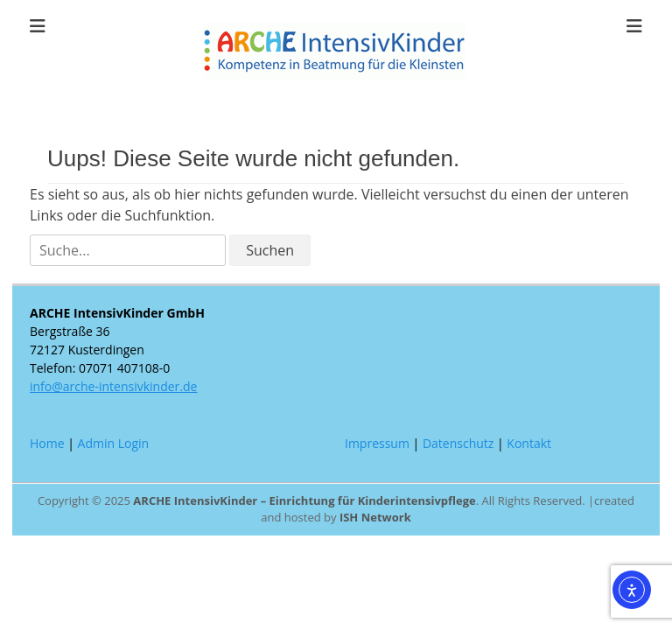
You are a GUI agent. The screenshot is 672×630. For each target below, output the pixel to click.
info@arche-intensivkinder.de (113, 386)
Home (47, 443)
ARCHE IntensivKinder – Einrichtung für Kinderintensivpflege (304, 500)
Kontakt (529, 443)
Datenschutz (458, 443)
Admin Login (114, 443)
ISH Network (375, 517)
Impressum (377, 443)
